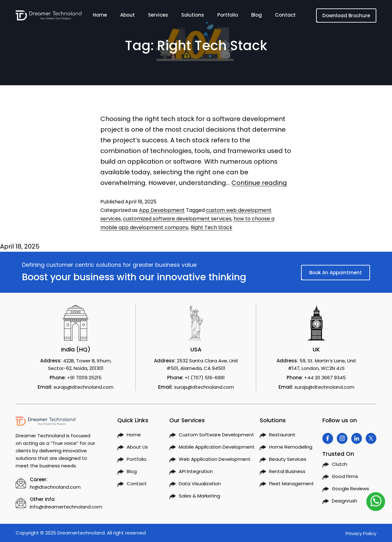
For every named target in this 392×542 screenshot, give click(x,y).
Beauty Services (288, 459)
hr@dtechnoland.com (55, 487)
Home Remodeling (291, 447)
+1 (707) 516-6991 (205, 378)
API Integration (196, 471)
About (127, 16)
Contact (285, 16)
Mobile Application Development (217, 447)
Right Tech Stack (212, 227)
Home (100, 16)
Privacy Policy (361, 533)
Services (158, 16)
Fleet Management (291, 484)
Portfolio (228, 16)
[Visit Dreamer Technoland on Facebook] (328, 438)
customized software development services (177, 219)
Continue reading (259, 183)
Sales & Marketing (199, 496)
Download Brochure (346, 16)
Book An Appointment (336, 273)
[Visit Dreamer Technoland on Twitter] (371, 438)
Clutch (339, 464)
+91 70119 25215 (84, 378)
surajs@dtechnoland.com (84, 387)
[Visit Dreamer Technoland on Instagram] (342, 438)
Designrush (344, 501)
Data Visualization (200, 484)
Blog (257, 16)
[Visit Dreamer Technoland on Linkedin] (357, 438)
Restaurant (282, 435)
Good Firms (345, 476)
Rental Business (287, 471)
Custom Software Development (216, 435)
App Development (162, 210)
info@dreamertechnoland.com (66, 507)
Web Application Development (215, 459)
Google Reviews (350, 489)
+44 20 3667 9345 (325, 378)
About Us (137, 447)
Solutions (193, 16)
